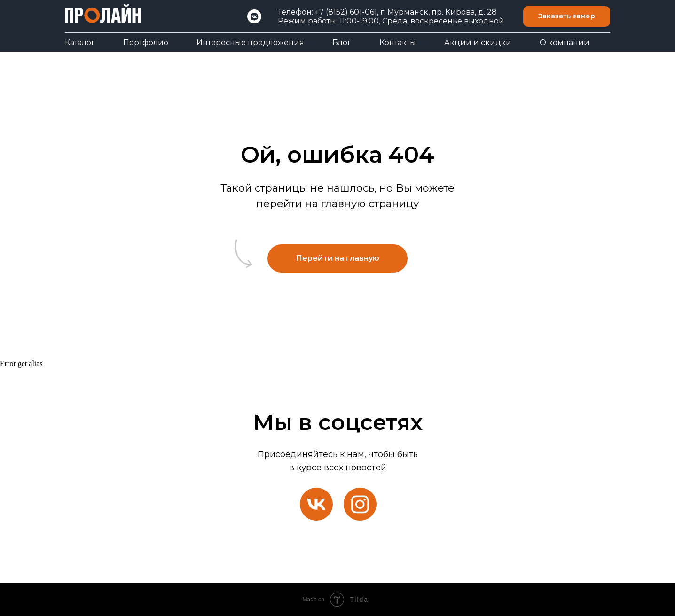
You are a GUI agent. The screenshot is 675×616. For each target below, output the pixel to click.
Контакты (398, 43)
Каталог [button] (80, 43)
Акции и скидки (478, 43)
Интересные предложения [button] (250, 43)
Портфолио (146, 43)
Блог (342, 43)
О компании (565, 43)
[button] (567, 17)
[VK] (254, 16)
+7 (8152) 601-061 (346, 12)
